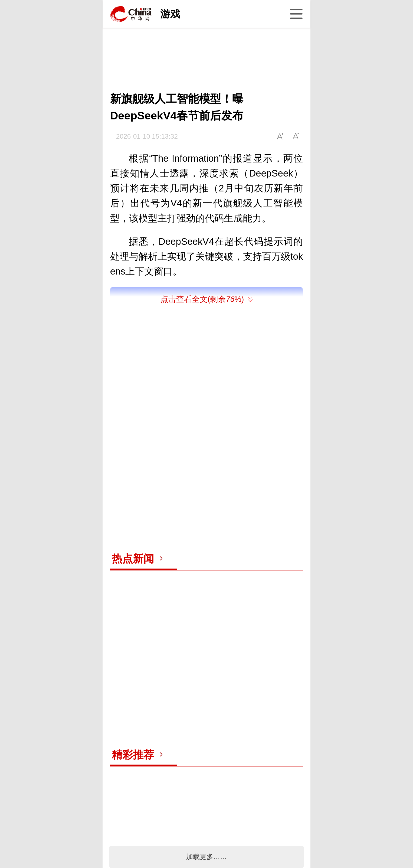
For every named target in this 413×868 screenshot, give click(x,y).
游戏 (170, 14)
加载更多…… (206, 857)
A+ (280, 136)
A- (296, 136)
